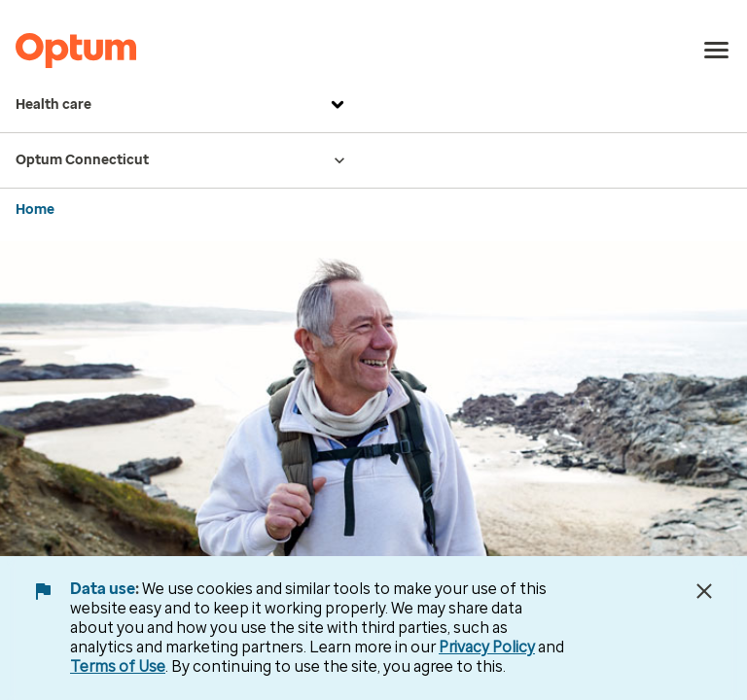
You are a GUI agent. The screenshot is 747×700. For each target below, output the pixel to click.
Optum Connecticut (182, 160)
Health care (182, 105)
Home (35, 210)
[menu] (717, 51)
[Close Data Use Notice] (704, 591)
